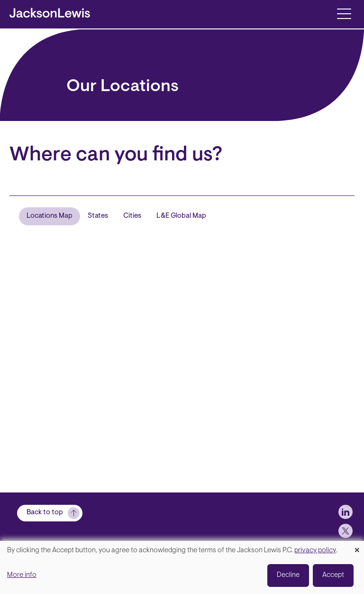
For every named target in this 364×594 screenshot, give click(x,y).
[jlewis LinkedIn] (346, 512)
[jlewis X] (346, 531)
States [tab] (98, 216)
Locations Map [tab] (50, 216)
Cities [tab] (132, 216)
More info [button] (22, 575)
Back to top (45, 513)
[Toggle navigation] (344, 13)
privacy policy (315, 551)
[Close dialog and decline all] (357, 547)
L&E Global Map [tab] (181, 216)
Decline (288, 575)
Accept (333, 575)
